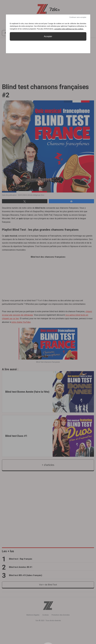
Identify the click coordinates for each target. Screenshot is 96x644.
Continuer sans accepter (78, 17)
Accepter (48, 36)
